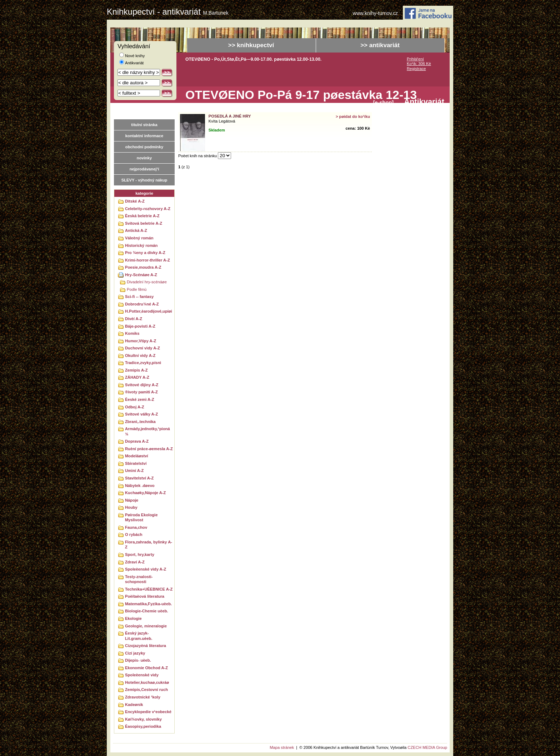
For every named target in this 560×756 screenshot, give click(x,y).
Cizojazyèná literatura (146, 646)
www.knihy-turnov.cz (376, 13)
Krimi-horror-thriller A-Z (147, 260)
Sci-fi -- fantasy (139, 297)
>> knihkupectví (251, 45)
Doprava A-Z (137, 441)
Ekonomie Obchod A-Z (146, 668)
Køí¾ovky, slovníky (143, 719)
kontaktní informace (144, 136)
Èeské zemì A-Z (140, 399)
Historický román (141, 245)
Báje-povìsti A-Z (140, 326)
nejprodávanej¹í (144, 169)
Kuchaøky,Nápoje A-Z (145, 493)
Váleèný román (139, 238)
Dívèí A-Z (134, 319)
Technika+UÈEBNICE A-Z (149, 589)
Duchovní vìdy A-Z (142, 348)
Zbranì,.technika (140, 422)
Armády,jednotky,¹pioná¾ (147, 431)
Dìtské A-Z (135, 201)
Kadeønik (134, 705)
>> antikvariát (380, 45)
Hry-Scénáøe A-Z (141, 275)
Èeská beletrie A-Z (142, 216)
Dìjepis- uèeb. (138, 660)
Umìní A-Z (134, 471)
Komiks (132, 333)
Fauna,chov (136, 527)
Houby (131, 507)
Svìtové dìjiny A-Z (142, 385)
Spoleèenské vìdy (142, 675)
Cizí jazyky (135, 653)
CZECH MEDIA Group (427, 747)
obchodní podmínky (144, 147)
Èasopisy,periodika (143, 726)
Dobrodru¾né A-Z (142, 304)
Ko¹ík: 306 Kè (419, 64)
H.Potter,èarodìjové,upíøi (149, 311)
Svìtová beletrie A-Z (144, 223)
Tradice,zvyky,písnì (143, 363)
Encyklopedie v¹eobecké (148, 712)
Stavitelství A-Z (139, 478)
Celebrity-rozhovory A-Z (148, 209)
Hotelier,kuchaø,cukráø (147, 682)
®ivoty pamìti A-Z (141, 392)
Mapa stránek (282, 747)
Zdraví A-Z (135, 562)
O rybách (134, 534)
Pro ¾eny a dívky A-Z (145, 253)
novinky (144, 158)
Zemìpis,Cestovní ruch (146, 690)
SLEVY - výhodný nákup (144, 180)
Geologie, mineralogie (146, 626)
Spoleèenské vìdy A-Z (146, 569)
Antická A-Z (136, 230)
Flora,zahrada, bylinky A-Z (149, 545)
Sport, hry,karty (140, 554)
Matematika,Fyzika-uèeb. (148, 604)
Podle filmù (137, 289)
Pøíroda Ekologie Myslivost (141, 518)
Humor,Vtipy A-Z (141, 341)
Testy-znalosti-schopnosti (139, 579)
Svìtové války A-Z (141, 414)
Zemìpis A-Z (136, 370)
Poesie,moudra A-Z (143, 267)
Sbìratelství (136, 463)
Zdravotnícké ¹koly (143, 697)
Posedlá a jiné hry (230, 116)
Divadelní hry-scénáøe (147, 282)
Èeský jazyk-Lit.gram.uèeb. (139, 636)
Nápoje (132, 500)
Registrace (416, 69)
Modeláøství (137, 456)
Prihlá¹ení (415, 59)
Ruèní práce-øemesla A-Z (149, 449)
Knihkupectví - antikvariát (168, 12)
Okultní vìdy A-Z (140, 355)
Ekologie (133, 618)
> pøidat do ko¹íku (353, 116)
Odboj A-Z (135, 407)
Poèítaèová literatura (145, 596)
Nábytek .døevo (140, 486)
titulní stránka (144, 125)
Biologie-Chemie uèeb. (147, 611)
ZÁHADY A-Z (137, 377)
